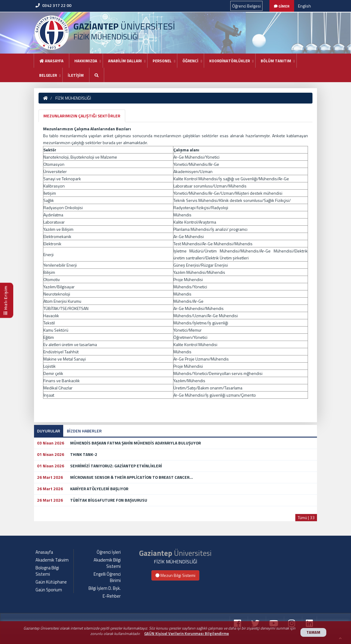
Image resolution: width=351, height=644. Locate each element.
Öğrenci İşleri (109, 552)
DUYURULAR (49, 431)
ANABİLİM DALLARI (125, 61)
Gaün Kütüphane (51, 582)
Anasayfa (51, 61)
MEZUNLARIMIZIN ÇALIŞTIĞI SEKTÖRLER (82, 116)
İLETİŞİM (76, 75)
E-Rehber (112, 596)
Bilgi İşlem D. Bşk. (105, 588)
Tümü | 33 (306, 517)
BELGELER (48, 75)
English (304, 6)
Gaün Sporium (49, 590)
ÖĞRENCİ (190, 61)
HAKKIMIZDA (86, 61)
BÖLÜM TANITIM (276, 61)
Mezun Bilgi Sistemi (175, 575)
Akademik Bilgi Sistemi (107, 563)
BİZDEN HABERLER (84, 431)
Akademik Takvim (52, 560)
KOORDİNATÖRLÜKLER (230, 61)
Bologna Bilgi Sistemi (47, 571)
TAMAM (313, 632)
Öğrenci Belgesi (246, 6)
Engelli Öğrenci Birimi (107, 577)
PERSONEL (162, 61)
